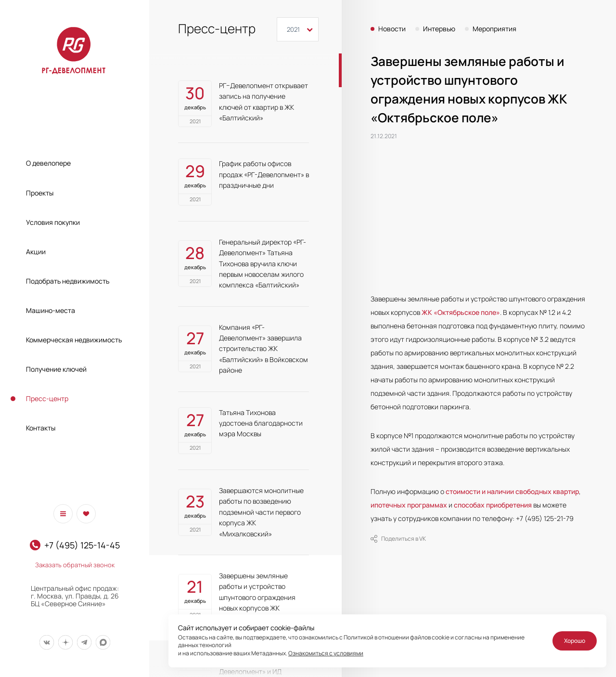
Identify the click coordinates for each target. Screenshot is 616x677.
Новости (392, 29)
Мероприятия (494, 29)
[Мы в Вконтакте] (46, 643)
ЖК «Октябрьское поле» (461, 312)
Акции (36, 252)
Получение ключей (56, 369)
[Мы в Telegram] (84, 643)
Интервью (439, 29)
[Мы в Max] (103, 643)
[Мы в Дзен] (65, 643)
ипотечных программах (409, 505)
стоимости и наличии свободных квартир (512, 491)
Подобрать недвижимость (68, 281)
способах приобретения (493, 505)
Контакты (41, 428)
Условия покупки (53, 222)
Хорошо (575, 641)
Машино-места (51, 310)
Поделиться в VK (398, 539)
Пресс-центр (47, 398)
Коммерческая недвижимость (74, 340)
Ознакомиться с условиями (326, 653)
